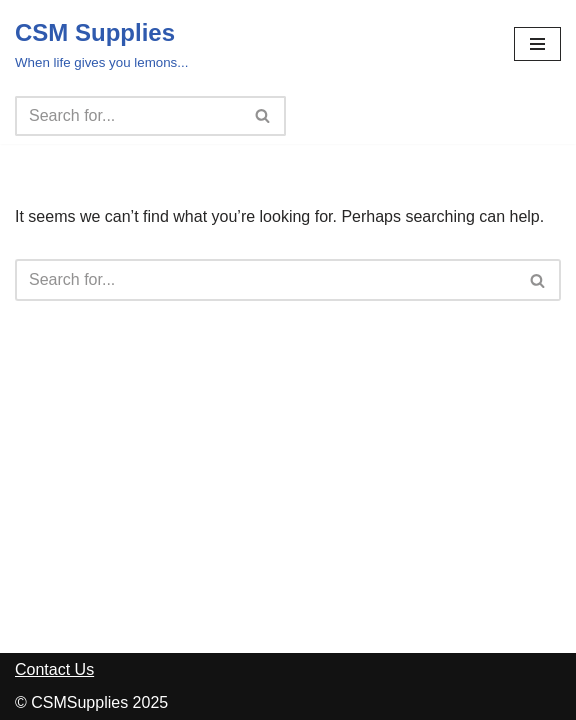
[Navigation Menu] (537, 44)
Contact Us (54, 669)
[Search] (128, 116)
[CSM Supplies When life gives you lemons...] (101, 44)
